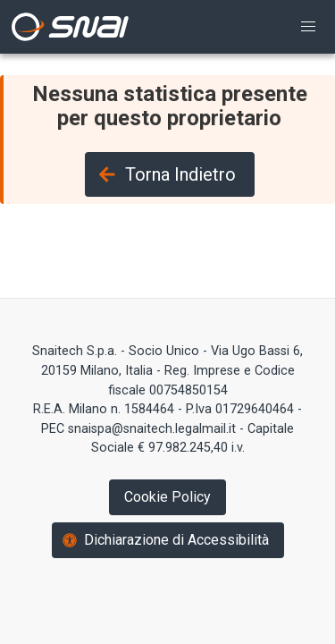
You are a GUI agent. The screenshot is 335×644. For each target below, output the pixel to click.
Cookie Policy (167, 497)
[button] (308, 27)
